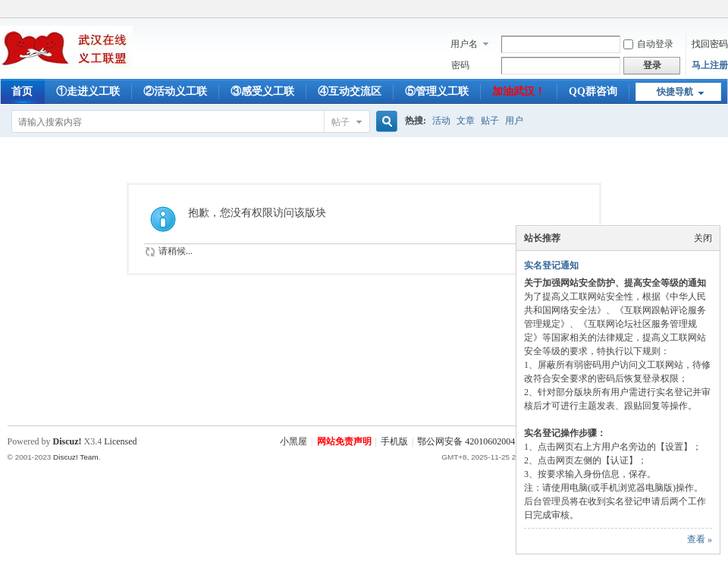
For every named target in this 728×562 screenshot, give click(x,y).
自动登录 (648, 44)
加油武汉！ (519, 91)
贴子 (490, 121)
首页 (22, 91)
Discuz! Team (76, 457)
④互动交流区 (350, 91)
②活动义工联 (175, 91)
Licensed (120, 441)
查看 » (700, 539)
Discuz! (67, 441)
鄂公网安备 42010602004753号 (477, 441)
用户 (514, 121)
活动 (441, 121)
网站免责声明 (344, 441)
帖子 (340, 122)
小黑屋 (293, 441)
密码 (460, 65)
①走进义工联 (88, 91)
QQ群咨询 (593, 91)
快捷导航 (675, 92)
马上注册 (710, 65)
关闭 (703, 238)
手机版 (394, 441)
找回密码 (710, 44)
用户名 (464, 44)
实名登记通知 (551, 265)
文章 (466, 121)
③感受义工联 (262, 91)
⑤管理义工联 (437, 91)
